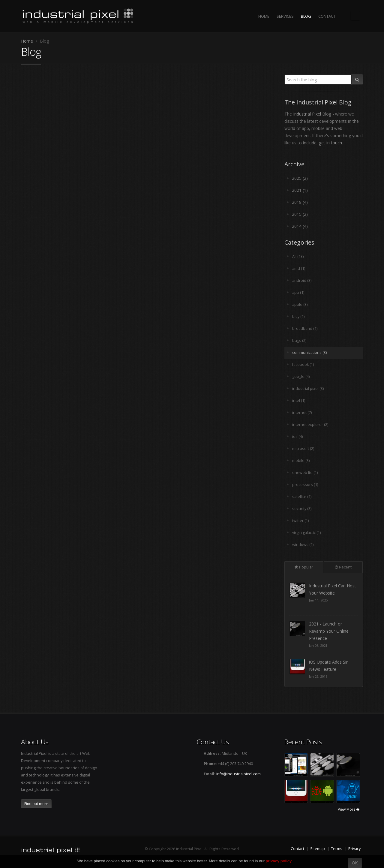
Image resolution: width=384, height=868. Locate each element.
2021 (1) (300, 190)
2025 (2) (300, 178)
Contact (297, 849)
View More (349, 809)
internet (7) (302, 413)
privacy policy (279, 861)
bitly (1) (298, 316)
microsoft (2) (303, 449)
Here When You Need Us (333, 586)
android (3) (302, 280)
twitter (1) (300, 521)
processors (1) (305, 485)
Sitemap (318, 849)
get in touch (330, 143)
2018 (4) (300, 202)
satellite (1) (302, 497)
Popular (304, 567)
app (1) (298, 292)
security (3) (302, 509)
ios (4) (297, 437)
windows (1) (303, 545)
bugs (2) (299, 341)
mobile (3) (301, 461)
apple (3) (300, 304)
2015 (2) (300, 214)
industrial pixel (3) (308, 389)
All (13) (298, 256)
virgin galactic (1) (306, 533)
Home (27, 41)
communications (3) (309, 353)
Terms (337, 849)
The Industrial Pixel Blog (355, 16)
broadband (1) (305, 329)
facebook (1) (303, 365)
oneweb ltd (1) (305, 473)
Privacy (354, 849)
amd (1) (299, 268)
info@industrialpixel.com (238, 774)
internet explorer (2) (310, 425)
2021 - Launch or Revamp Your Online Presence (329, 669)
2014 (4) (300, 226)
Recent (343, 567)
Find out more (36, 804)
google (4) (301, 377)
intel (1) (299, 401)
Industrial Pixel (307, 114)
